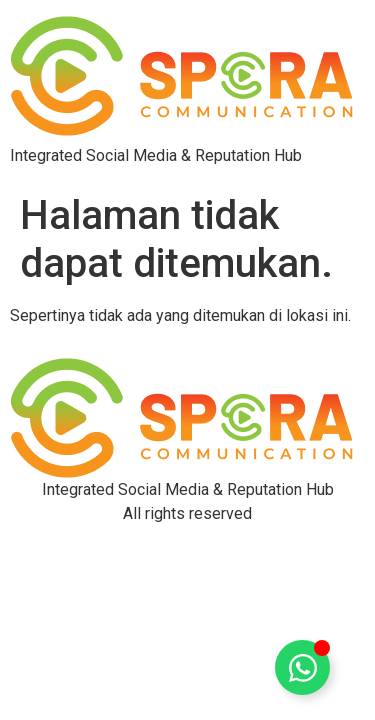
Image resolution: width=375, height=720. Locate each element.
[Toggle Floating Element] (302, 667)
